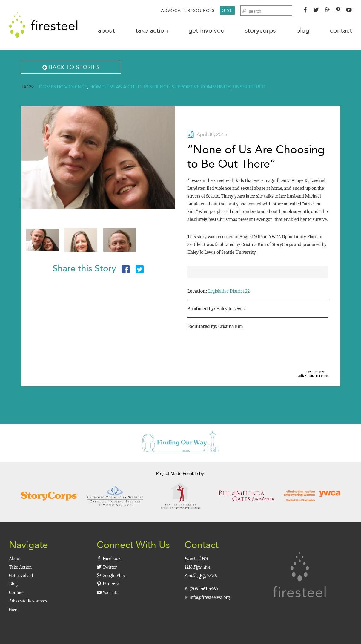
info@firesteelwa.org (209, 597)
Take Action (152, 30)
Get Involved (206, 30)
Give (227, 10)
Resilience (157, 87)
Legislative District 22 (229, 291)
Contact (341, 30)
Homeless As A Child (116, 87)
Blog (303, 30)
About (106, 30)
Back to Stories (71, 67)
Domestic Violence (63, 87)
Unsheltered (249, 87)
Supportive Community (201, 87)
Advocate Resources (188, 10)
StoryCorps (260, 30)
